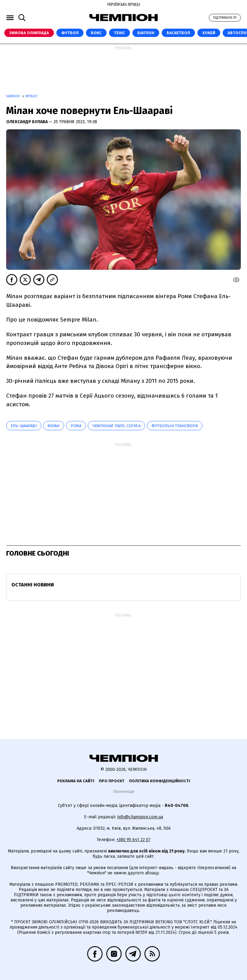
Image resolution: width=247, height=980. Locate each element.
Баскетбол (178, 33)
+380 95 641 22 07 (134, 840)
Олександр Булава (27, 122)
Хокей (209, 33)
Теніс (119, 33)
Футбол (70, 33)
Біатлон (146, 33)
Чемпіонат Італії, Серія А (116, 426)
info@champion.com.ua (140, 817)
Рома (76, 426)
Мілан (54, 426)
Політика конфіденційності (160, 781)
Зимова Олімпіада (29, 33)
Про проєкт (112, 781)
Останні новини (33, 585)
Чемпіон (13, 96)
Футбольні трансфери (175, 426)
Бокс (96, 33)
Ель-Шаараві (24, 426)
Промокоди (124, 791)
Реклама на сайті (76, 781)
